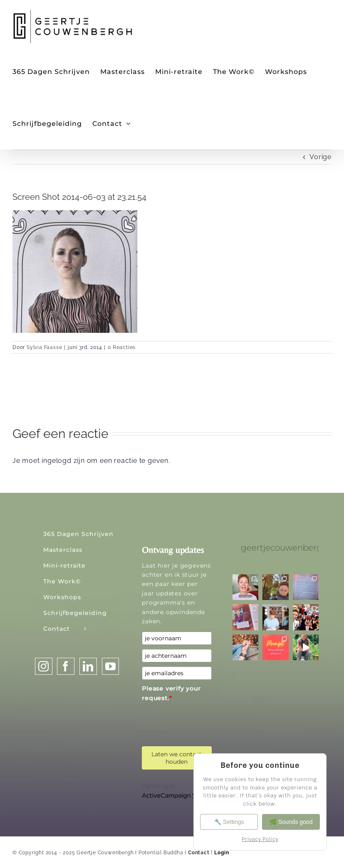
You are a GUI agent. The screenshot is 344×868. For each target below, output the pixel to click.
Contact (199, 853)
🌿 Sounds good (291, 822)
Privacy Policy (260, 839)
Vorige (320, 157)
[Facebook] (66, 666)
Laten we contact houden (177, 758)
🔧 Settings (229, 822)
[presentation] (205, 721)
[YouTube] (111, 666)
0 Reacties (122, 347)
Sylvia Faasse (44, 347)
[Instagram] (44, 666)
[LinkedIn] (88, 666)
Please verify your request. (171, 693)
